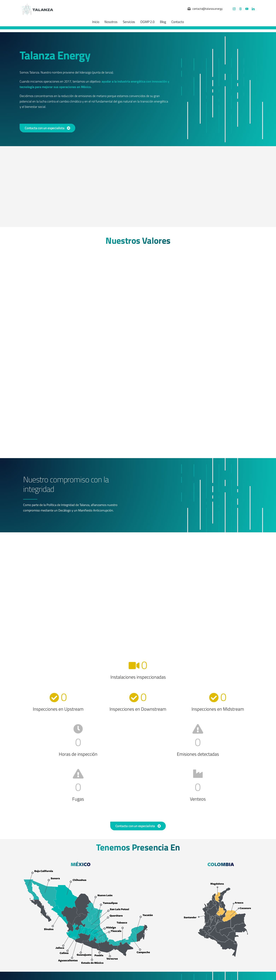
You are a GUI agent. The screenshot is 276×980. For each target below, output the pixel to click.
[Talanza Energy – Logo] (37, 3)
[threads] (240, 9)
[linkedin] (253, 9)
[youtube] (247, 9)
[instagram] (234, 9)
